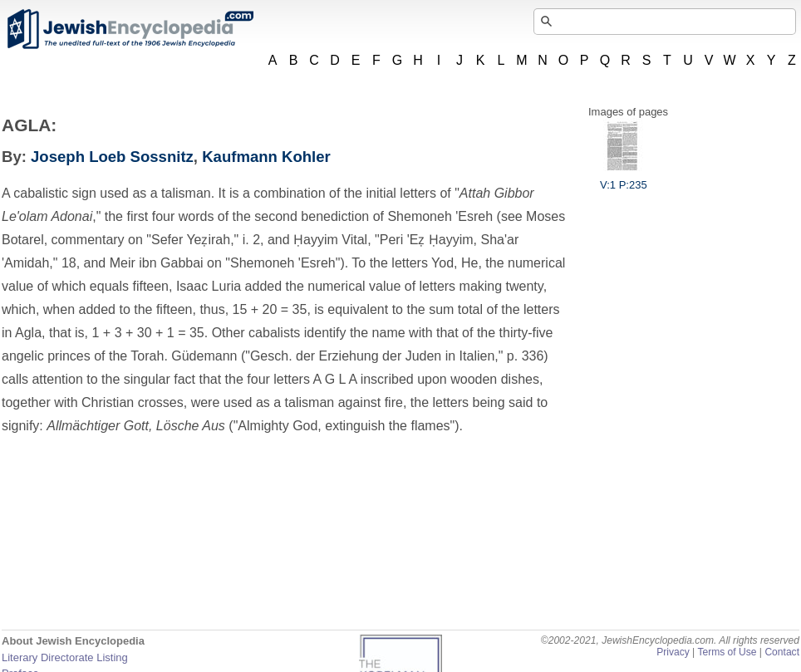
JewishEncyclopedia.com (130, 29)
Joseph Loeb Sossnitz (112, 157)
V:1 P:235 (624, 179)
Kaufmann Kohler (266, 157)
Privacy (673, 652)
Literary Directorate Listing (65, 657)
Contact (782, 652)
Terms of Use (727, 652)
